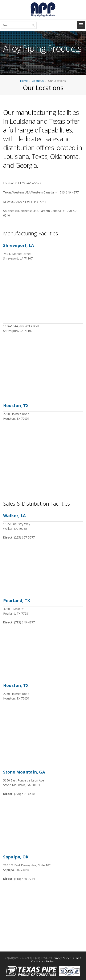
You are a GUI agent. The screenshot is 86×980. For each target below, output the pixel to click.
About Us (38, 81)
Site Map (50, 961)
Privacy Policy (61, 958)
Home (24, 81)
